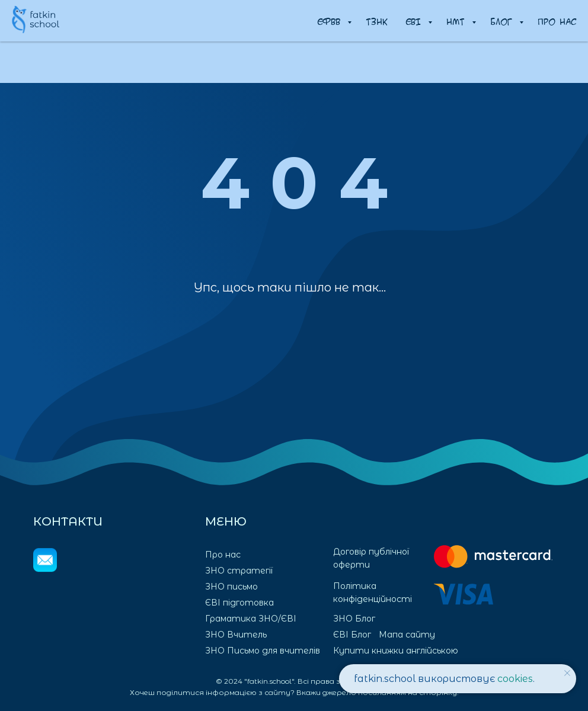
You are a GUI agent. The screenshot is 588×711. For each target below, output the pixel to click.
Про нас (557, 21)
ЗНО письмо (231, 587)
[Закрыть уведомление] (567, 673)
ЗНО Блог (354, 619)
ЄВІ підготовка (239, 603)
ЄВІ (415, 21)
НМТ (458, 21)
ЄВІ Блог (352, 635)
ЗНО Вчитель (236, 635)
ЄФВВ (331, 21)
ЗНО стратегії (239, 571)
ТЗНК (377, 21)
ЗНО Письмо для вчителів (263, 651)
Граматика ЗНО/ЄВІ (251, 619)
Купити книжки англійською (396, 651)
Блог (503, 21)
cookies (515, 679)
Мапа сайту (407, 635)
